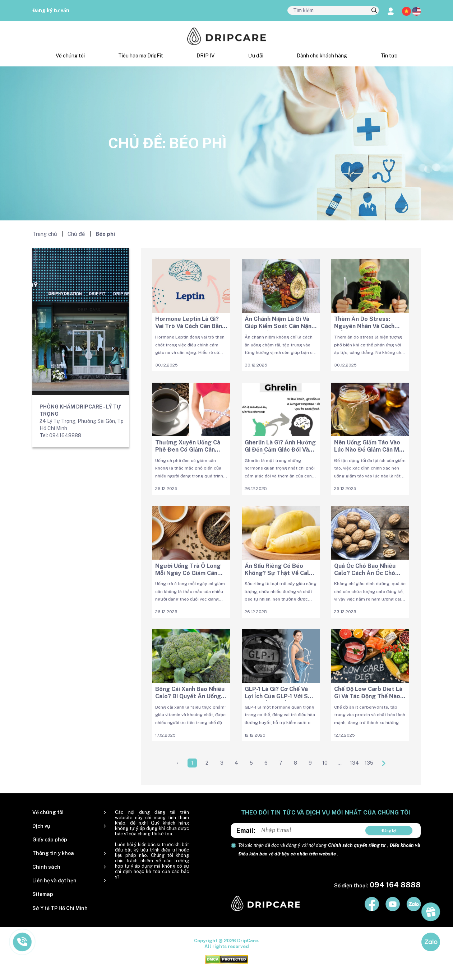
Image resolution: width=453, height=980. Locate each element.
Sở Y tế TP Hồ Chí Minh (60, 908)
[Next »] (384, 763)
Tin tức (389, 56)
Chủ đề (76, 234)
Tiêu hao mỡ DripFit (141, 56)
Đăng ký (389, 830)
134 (354, 763)
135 (369, 763)
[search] (374, 11)
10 (325, 763)
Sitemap (43, 894)
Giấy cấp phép (50, 840)
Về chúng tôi (70, 56)
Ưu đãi (256, 56)
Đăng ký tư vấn (51, 10)
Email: (246, 830)
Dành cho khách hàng (322, 56)
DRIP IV (205, 56)
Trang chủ (45, 234)
